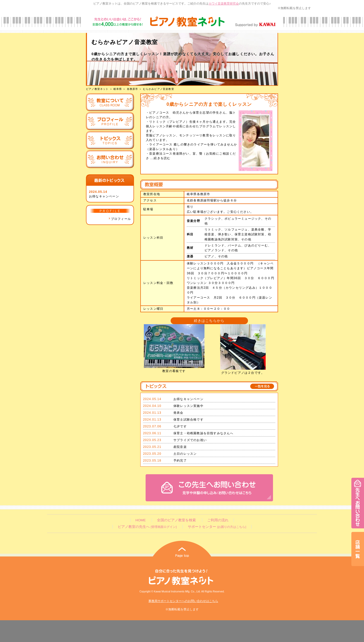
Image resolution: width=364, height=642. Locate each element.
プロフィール (120, 219)
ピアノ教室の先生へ (147, 527)
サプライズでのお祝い (190, 440)
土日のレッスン (185, 454)
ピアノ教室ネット (97, 89)
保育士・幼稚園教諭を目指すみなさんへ (203, 433)
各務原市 (133, 89)
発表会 (178, 413)
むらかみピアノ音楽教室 (159, 89)
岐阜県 (118, 89)
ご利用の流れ (218, 520)
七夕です (180, 426)
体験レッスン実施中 (188, 406)
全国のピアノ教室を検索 (176, 520)
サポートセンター (217, 527)
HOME (141, 520)
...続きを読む (160, 158)
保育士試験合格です (188, 420)
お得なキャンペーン (104, 196)
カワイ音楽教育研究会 (224, 4)
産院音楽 (180, 447)
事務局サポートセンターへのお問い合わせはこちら (183, 601)
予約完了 (180, 461)
